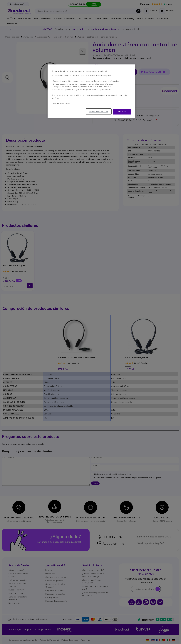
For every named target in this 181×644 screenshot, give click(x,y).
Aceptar (122, 111)
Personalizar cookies (99, 112)
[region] (91, 91)
